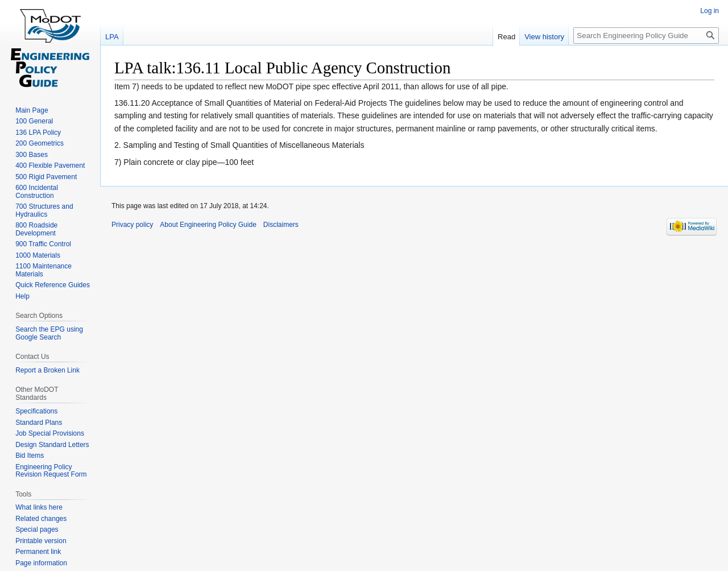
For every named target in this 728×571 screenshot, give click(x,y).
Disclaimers (281, 225)
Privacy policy (132, 225)
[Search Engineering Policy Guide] (646, 36)
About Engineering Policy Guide (208, 225)
